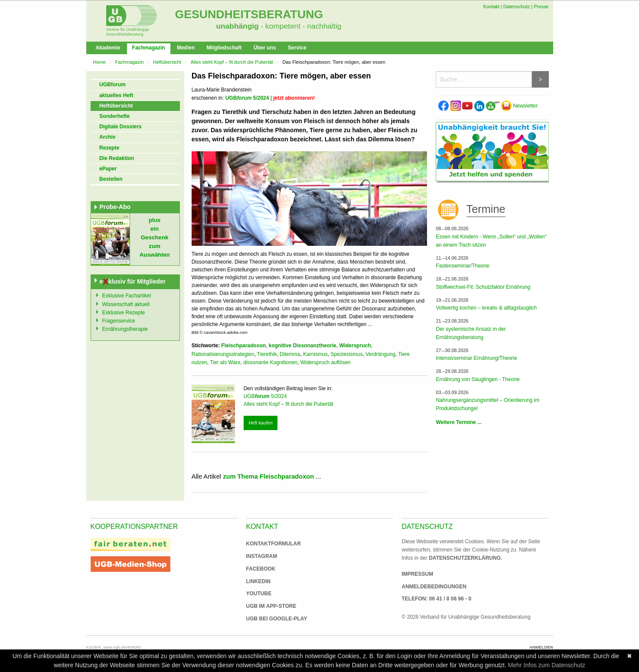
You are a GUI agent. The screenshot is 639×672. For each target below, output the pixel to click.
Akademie (108, 48)
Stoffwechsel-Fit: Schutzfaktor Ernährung (483, 287)
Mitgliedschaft (224, 48)
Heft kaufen (260, 423)
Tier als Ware (225, 362)
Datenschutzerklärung (465, 558)
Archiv (107, 137)
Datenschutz (517, 7)
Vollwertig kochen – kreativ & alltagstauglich (486, 308)
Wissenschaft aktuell (126, 304)
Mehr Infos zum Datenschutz (547, 665)
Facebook (261, 569)
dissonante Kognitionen (270, 362)
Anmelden (541, 647)
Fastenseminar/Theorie (462, 266)
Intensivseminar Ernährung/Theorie (476, 358)
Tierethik (267, 354)
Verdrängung (380, 354)
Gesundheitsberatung (249, 14)
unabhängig (238, 26)
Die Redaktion (117, 158)
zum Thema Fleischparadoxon (268, 476)
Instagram (262, 556)
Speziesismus (346, 354)
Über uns (265, 48)
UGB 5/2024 (247, 98)
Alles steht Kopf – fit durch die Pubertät (232, 62)
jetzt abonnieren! (294, 98)
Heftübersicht (167, 62)
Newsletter (519, 106)
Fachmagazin (149, 48)
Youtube (259, 594)
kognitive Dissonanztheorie (303, 346)
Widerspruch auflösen (326, 362)
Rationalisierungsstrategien (223, 354)
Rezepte (109, 148)
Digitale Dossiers (120, 127)
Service (297, 48)
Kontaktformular (274, 544)
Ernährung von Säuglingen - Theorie (478, 379)
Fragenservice (119, 321)
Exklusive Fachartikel (127, 296)
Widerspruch (355, 346)
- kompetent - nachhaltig (300, 26)
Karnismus (315, 354)
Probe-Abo (115, 207)
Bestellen (111, 179)
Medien (186, 48)
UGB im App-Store (268, 606)
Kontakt (491, 7)
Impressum (418, 574)
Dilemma (290, 354)
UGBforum (112, 85)
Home (99, 62)
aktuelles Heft (116, 95)
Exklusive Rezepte (124, 313)
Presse (541, 7)
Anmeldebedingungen (434, 587)
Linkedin (259, 581)
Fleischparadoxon (243, 346)
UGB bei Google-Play (268, 619)
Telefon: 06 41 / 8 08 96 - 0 (437, 599)
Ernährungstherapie (125, 329)
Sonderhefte (114, 116)
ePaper (108, 169)
